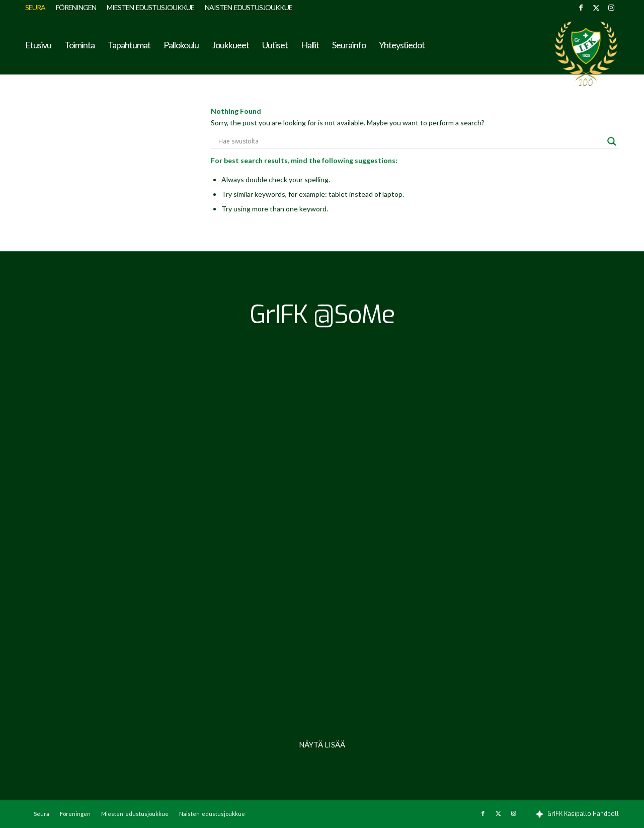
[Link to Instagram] (611, 8)
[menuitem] (38, 8)
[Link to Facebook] (581, 8)
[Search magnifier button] (612, 141)
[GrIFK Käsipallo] (586, 53)
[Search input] (410, 141)
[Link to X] (596, 8)
